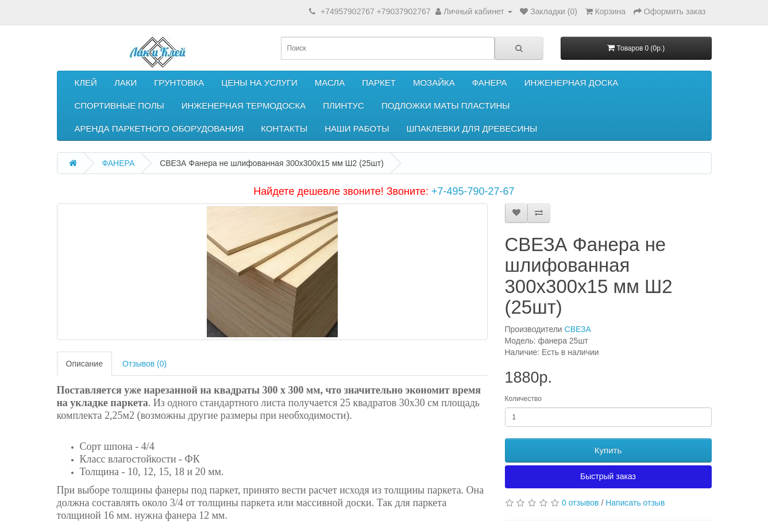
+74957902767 (348, 11)
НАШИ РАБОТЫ (357, 128)
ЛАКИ (126, 82)
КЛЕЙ (86, 82)
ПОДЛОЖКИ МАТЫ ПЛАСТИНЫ (446, 105)
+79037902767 (404, 11)
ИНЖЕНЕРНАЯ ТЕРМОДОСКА (244, 105)
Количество (523, 399)
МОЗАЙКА (434, 82)
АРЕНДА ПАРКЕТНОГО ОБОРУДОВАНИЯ (159, 128)
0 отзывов (580, 503)
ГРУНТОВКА (179, 82)
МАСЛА (330, 82)
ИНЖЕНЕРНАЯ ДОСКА (572, 82)
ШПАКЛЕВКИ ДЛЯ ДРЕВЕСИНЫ (472, 128)
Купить (608, 450)
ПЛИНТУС (344, 105)
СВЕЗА (578, 329)
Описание (84, 364)
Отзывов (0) (144, 364)
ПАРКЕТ (379, 82)
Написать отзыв (635, 503)
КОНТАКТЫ (284, 128)
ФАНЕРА (490, 82)
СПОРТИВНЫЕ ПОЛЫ (119, 105)
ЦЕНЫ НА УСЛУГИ (259, 82)
